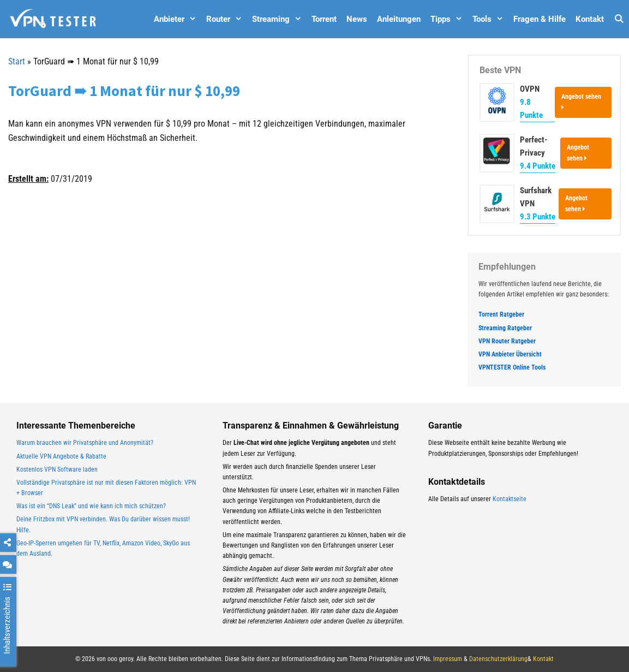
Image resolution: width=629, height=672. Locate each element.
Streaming (279, 19)
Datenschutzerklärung (498, 659)
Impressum (448, 659)
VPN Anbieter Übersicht (510, 354)
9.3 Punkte (538, 217)
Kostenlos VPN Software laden (57, 469)
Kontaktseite (510, 499)
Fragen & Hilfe (540, 19)
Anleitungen (399, 19)
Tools (490, 19)
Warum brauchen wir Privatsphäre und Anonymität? (85, 443)
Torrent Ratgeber (501, 314)
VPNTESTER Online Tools (512, 367)
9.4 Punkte (538, 166)
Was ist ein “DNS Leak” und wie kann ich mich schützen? (91, 506)
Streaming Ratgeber (505, 328)
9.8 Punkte (531, 109)
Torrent (324, 19)
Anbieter (178, 19)
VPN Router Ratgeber (507, 341)
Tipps (449, 19)
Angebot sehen (581, 102)
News (357, 19)
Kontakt (590, 19)
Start (17, 61)
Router (227, 19)
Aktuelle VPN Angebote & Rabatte (61, 456)
